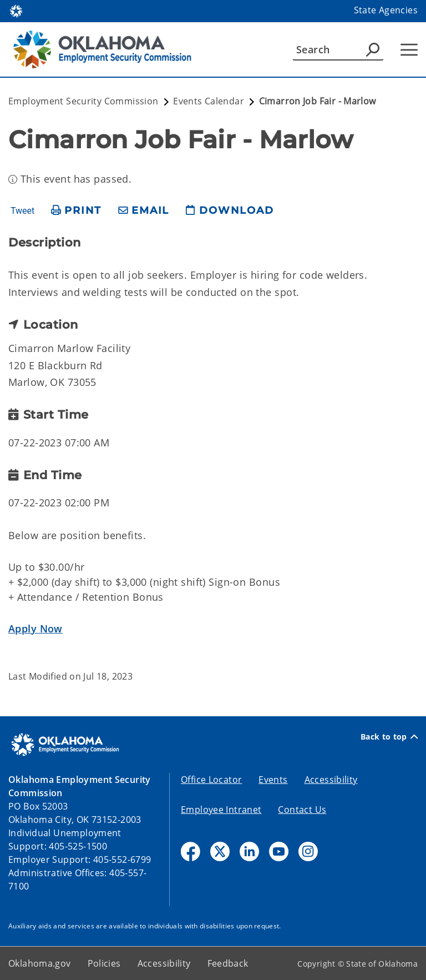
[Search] (338, 49)
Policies (104, 963)
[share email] (144, 211)
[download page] (230, 211)
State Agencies (386, 10)
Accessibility (331, 780)
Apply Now (35, 629)
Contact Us (302, 810)
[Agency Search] (373, 49)
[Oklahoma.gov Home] (16, 10)
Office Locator (211, 780)
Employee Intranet (221, 810)
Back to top (389, 737)
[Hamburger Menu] (409, 50)
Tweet (22, 211)
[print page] (76, 211)
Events (273, 780)
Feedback (228, 963)
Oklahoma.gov (40, 963)
